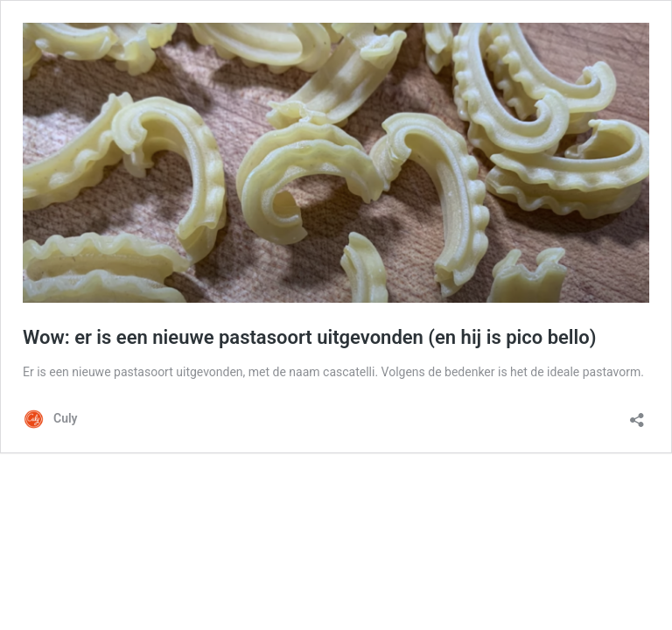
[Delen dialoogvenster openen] (637, 414)
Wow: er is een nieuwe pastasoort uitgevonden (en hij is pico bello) (309, 337)
